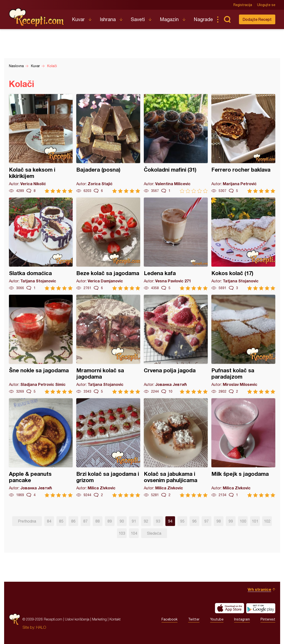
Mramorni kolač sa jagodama (108, 344)
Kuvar (78, 19)
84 (49, 521)
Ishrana (108, 19)
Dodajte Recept (257, 19)
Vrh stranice (259, 589)
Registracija (243, 5)
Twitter (194, 619)
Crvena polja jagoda (176, 344)
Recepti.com (37, 17)
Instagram (242, 619)
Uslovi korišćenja (77, 619)
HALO (41, 627)
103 (122, 533)
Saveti (138, 19)
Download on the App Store (230, 608)
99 (231, 521)
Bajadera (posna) (108, 144)
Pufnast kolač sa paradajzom (243, 344)
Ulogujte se (266, 5)
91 (134, 521)
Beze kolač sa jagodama (108, 244)
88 (98, 521)
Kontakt (115, 619)
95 (182, 521)
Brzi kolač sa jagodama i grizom (108, 448)
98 (219, 521)
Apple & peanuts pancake (41, 448)
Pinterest (268, 619)
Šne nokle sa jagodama (41, 344)
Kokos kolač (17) (243, 244)
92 (146, 521)
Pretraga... (227, 19)
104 (134, 533)
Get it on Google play (261, 608)
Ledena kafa (176, 244)
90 (122, 521)
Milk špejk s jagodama (243, 448)
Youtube (217, 619)
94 (170, 521)
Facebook (169, 619)
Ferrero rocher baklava (243, 144)
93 (158, 521)
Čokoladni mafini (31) (176, 144)
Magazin (169, 19)
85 (61, 521)
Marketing (99, 619)
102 (267, 521)
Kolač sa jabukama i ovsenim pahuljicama (176, 448)
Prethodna (27, 521)
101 (255, 521)
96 (194, 521)
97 (207, 521)
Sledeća (154, 533)
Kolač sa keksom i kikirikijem (41, 144)
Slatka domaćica (41, 244)
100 (243, 521)
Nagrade (203, 19)
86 (73, 521)
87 (85, 521)
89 (110, 521)
